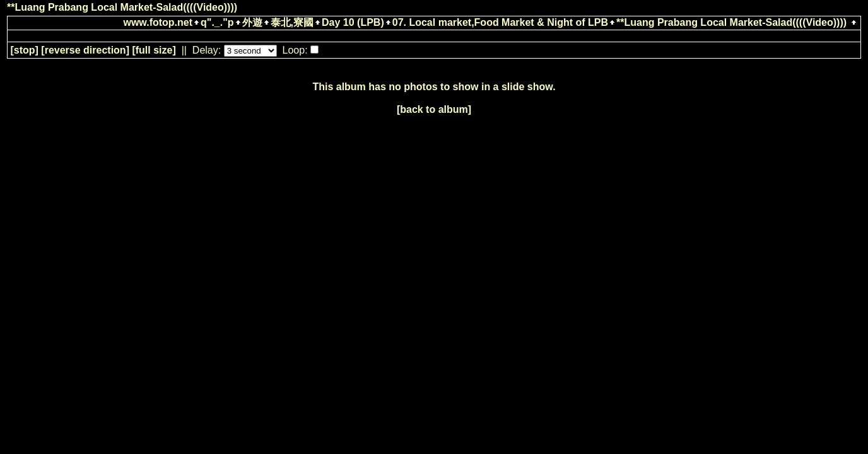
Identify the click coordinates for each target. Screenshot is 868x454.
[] (24, 50)
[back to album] (434, 109)
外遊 (252, 22)
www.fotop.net (158, 22)
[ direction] (85, 50)
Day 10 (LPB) (353, 22)
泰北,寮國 (292, 22)
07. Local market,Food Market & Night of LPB (500, 22)
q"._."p (217, 22)
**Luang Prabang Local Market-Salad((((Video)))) (731, 22)
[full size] (154, 50)
